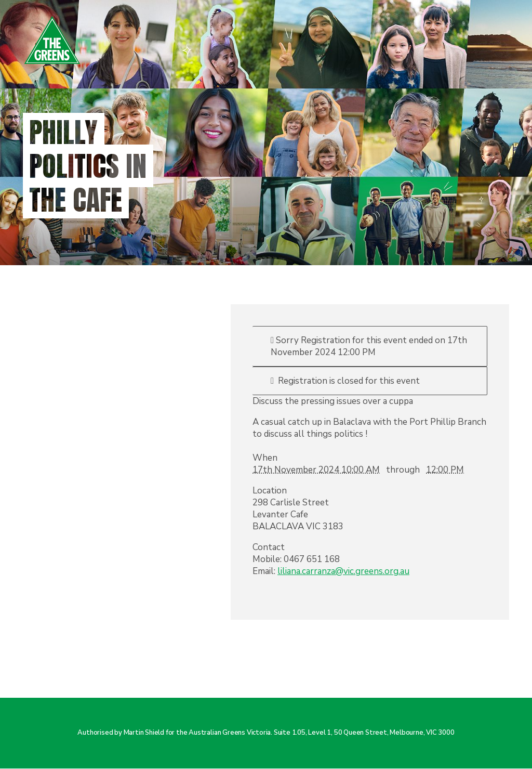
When (265, 458)
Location (270, 491)
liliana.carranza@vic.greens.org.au (343, 571)
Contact (269, 547)
